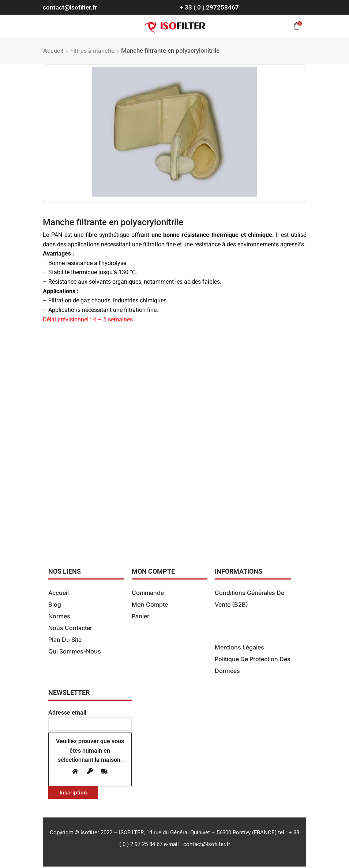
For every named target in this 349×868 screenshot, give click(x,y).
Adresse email (90, 720)
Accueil (53, 51)
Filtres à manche (92, 51)
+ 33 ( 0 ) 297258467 (209, 7)
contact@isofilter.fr (70, 7)
